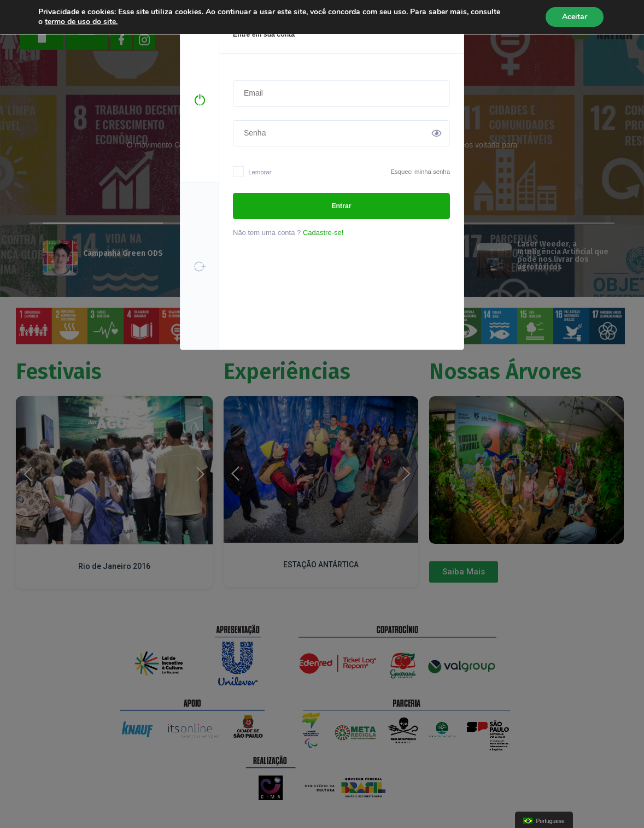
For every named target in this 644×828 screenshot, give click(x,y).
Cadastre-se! (323, 233)
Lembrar (252, 173)
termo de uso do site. (81, 22)
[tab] (200, 100)
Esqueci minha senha (420, 172)
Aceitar (575, 17)
